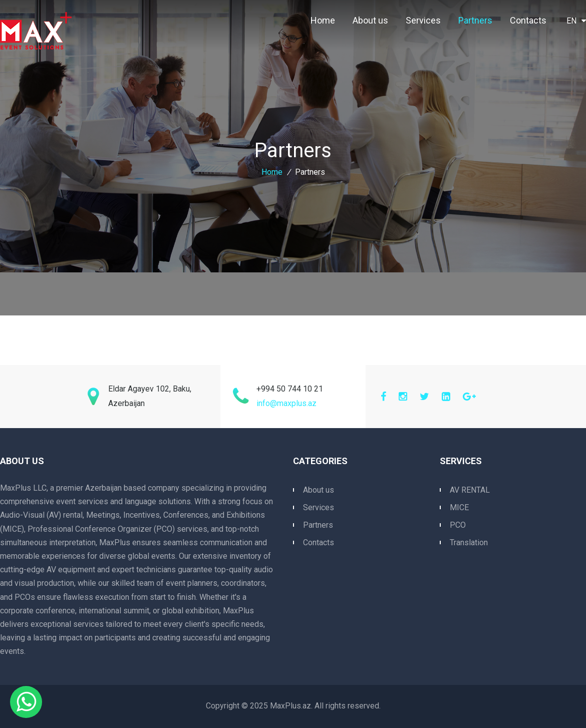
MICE (459, 507)
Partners (475, 20)
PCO (458, 525)
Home (323, 20)
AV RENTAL (470, 490)
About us (370, 20)
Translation (469, 542)
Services (423, 20)
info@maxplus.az (286, 403)
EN (576, 21)
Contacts (528, 20)
